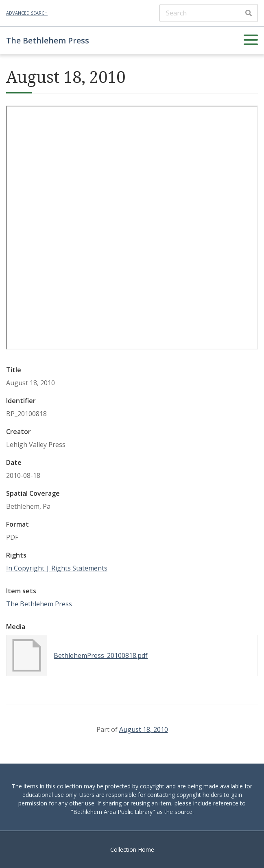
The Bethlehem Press (48, 40)
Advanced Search (27, 13)
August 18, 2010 (144, 729)
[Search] (209, 13)
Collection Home (132, 850)
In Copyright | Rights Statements (57, 568)
